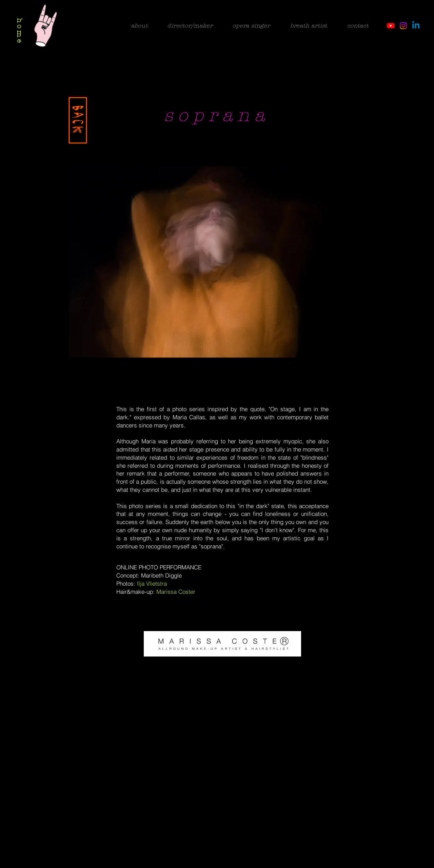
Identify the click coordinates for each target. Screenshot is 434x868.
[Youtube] (391, 26)
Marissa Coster (176, 592)
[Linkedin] (416, 26)
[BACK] (78, 120)
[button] (217, 262)
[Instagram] (403, 26)
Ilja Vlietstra (152, 583)
